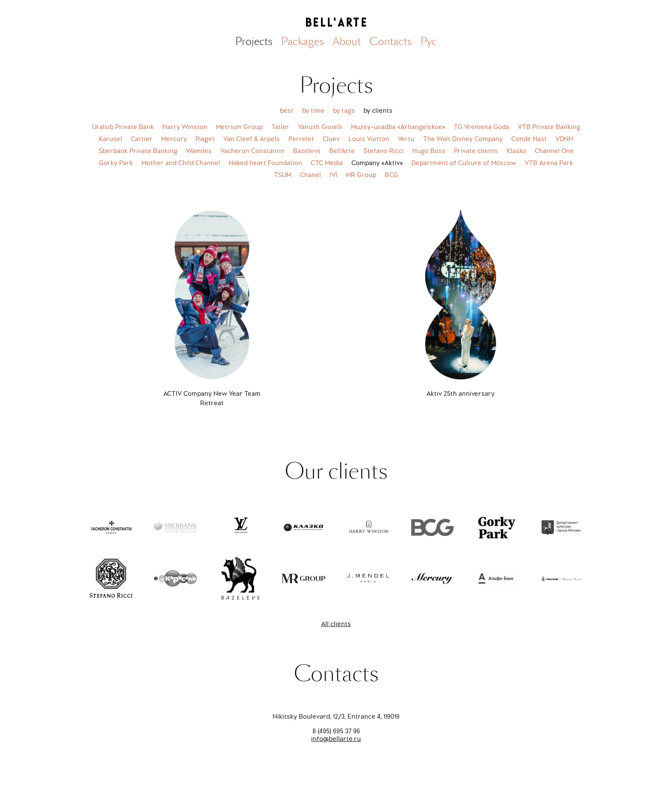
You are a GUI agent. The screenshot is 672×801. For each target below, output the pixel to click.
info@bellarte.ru (336, 739)
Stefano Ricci (384, 151)
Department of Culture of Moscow (464, 163)
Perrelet (301, 139)
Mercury (174, 139)
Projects (254, 41)
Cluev (331, 139)
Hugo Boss (429, 151)
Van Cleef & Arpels (252, 139)
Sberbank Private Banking (138, 151)
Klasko (516, 151)
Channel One (554, 151)
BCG (391, 175)
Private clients (476, 151)
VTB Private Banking (549, 127)
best (287, 111)
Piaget (205, 139)
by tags (344, 111)
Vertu (406, 139)
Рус (429, 41)
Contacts (391, 41)
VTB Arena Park (549, 163)
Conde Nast (529, 139)
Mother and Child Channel (181, 163)
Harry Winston (185, 127)
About (347, 41)
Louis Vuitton (369, 139)
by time (313, 111)
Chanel (310, 175)
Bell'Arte (342, 151)
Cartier (142, 139)
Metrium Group (239, 127)
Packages (303, 41)
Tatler (280, 127)
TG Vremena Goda (481, 127)
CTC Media (327, 163)
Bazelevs (307, 151)
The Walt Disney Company (463, 139)
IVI (333, 175)
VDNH (564, 139)
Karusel (111, 139)
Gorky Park (116, 163)
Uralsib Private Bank (123, 127)
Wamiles (199, 151)
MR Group (361, 175)
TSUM (283, 175)
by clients (378, 111)
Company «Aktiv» (377, 163)
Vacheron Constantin (252, 151)
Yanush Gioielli (320, 127)
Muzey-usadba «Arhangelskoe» (398, 127)
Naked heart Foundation (265, 163)
